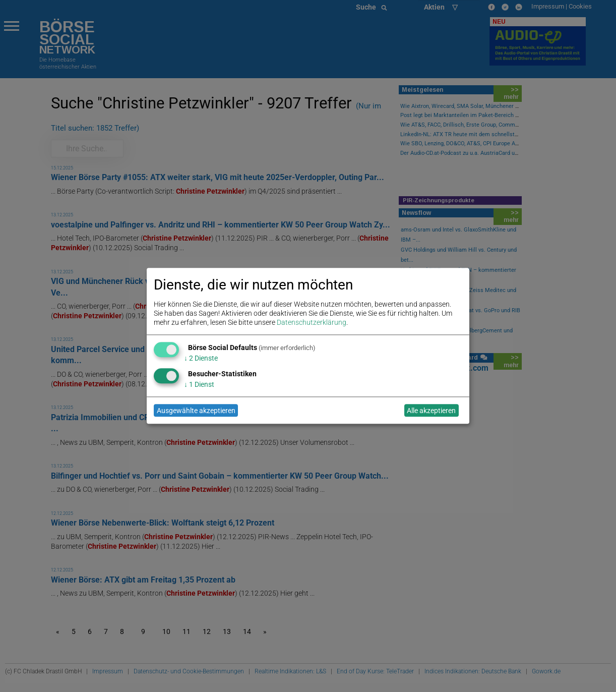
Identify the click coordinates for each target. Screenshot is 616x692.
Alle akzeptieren (431, 411)
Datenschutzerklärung (312, 323)
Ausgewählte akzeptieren (196, 411)
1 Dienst (199, 384)
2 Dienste (201, 358)
